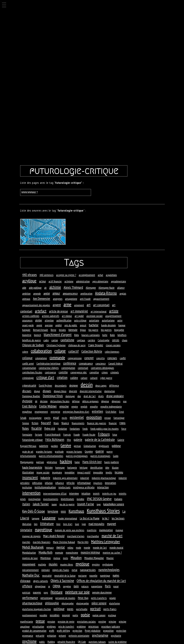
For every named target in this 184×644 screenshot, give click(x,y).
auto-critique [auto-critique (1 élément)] (80, 320)
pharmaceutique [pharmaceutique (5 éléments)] (32, 603)
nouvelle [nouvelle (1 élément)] (93, 576)
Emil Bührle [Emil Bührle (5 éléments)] (29, 406)
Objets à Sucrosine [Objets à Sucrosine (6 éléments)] (62, 581)
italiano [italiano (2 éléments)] (118, 499)
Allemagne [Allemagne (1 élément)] (91, 288)
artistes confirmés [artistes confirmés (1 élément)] (31, 316)
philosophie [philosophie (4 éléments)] (52, 603)
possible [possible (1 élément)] (43, 615)
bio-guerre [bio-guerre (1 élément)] (93, 330)
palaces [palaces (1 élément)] (85, 586)
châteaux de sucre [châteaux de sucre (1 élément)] (77, 345)
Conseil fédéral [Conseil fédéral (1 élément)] (115, 363)
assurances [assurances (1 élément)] (27, 320)
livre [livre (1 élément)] (58, 524)
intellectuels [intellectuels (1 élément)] (64, 487)
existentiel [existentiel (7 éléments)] (77, 417)
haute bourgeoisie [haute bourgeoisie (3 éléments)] (32, 467)
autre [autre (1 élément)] (120, 320)
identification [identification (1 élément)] (96, 468)
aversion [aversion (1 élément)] (49, 325)
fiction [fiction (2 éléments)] (35, 423)
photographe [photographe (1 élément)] (68, 603)
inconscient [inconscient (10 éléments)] (30, 477)
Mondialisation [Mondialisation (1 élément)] (29, 552)
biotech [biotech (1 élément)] (38, 335)
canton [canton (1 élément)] (55, 340)
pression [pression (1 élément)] (51, 621)
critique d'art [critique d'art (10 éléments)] (45, 377)
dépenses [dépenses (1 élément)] (116, 401)
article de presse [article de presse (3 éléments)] (58, 311)
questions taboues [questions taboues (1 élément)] (97, 642)
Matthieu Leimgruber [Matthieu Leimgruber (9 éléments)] (106, 542)
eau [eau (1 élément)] (125, 401)
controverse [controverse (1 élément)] (50, 372)
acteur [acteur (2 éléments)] (42, 281)
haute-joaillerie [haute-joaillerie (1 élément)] (112, 462)
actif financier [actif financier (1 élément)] (55, 281)
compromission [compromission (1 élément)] (75, 358)
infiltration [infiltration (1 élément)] (37, 483)
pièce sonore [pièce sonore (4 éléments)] (99, 603)
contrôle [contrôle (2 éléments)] (63, 372)
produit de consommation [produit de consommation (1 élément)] (34, 631)
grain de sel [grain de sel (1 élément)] (28, 452)
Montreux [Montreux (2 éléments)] (46, 558)
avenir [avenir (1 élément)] (39, 325)
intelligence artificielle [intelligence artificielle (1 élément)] (84, 487)
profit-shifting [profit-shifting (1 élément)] (63, 631)
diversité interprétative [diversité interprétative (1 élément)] (91, 391)
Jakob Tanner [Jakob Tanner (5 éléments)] (41, 504)
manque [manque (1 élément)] (119, 530)
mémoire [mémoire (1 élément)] (46, 570)
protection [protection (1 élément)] (121, 631)
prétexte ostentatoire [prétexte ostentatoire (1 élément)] (79, 636)
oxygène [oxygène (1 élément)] (67, 586)
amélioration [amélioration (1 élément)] (86, 293)
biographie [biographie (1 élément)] (119, 330)
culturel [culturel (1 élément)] (94, 378)
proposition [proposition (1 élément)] (108, 631)
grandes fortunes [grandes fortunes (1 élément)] (44, 452)
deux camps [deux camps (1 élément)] (101, 385)
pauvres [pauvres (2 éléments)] (37, 592)
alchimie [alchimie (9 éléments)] (55, 287)
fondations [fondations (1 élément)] (75, 429)
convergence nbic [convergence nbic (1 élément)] (79, 372)
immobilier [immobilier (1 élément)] (70, 472)
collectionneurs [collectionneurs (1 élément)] (112, 352)
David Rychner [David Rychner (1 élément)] (45, 385)
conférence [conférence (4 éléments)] (70, 363)
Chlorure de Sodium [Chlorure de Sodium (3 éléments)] (33, 345)
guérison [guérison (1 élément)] (40, 462)
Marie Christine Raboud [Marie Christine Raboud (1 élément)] (64, 542)
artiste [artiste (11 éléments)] (114, 311)
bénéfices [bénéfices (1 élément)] (122, 335)
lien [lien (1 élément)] (36, 524)
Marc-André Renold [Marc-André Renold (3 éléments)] (54, 536)
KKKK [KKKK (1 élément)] (63, 512)
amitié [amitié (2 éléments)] (47, 293)
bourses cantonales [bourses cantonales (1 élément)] (91, 335)
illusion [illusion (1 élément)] (115, 468)
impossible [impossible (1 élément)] (98, 472)
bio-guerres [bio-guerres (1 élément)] (106, 330)
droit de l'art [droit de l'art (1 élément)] (90, 396)
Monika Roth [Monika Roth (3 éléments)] (45, 552)
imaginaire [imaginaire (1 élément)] (57, 472)
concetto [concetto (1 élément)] (100, 358)
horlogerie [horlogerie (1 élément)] (72, 468)
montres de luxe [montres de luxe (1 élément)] (30, 558)
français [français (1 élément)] (67, 434)
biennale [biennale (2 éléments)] (73, 330)
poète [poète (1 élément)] (75, 615)
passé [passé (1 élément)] (116, 586)
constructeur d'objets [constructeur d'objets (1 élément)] (49, 368)
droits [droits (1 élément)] (101, 396)
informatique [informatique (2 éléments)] (84, 483)
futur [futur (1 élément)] (115, 434)
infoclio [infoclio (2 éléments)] (71, 483)
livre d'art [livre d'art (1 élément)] (68, 524)
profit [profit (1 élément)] (52, 631)
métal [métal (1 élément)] (74, 570)
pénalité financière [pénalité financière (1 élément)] (66, 642)
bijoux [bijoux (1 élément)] (83, 330)
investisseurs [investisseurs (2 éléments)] (67, 499)
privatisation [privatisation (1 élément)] (38, 626)
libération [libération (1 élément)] (27, 524)
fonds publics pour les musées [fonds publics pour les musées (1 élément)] (104, 429)
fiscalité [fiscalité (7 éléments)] (37, 428)
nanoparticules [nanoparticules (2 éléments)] (88, 570)
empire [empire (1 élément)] (75, 406)
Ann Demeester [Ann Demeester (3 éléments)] (42, 299)
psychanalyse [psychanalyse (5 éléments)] (100, 635)
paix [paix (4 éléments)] (76, 586)
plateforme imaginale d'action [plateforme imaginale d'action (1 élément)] (37, 609)
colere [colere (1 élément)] (25, 352)
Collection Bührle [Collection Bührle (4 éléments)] (92, 351)
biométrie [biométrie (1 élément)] (27, 335)
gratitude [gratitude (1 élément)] (59, 452)
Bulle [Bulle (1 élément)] (112, 335)
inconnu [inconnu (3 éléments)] (119, 472)
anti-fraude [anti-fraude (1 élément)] (85, 299)
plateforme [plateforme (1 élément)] (114, 603)
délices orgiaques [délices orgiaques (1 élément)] (90, 401)
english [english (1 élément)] (84, 406)
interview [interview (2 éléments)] (74, 493)
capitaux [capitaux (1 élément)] (81, 340)
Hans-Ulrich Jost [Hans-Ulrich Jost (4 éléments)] (92, 462)
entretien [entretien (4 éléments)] (97, 411)
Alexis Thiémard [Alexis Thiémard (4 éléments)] (73, 287)
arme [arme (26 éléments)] (67, 304)
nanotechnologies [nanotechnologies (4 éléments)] (109, 570)
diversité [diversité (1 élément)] (73, 391)
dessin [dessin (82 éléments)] (87, 385)
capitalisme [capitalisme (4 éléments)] (67, 340)
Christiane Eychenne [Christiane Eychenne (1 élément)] (56, 345)
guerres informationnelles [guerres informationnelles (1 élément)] (51, 456)
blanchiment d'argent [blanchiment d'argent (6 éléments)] (58, 335)
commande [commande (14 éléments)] (57, 358)
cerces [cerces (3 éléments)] (116, 340)
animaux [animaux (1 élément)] (26, 299)
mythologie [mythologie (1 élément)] (108, 564)
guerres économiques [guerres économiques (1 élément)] (100, 456)
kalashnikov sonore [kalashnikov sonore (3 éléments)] (114, 504)
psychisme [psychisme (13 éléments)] (29, 641)
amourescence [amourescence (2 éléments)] (70, 293)
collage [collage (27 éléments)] (60, 351)
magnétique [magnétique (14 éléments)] (43, 530)
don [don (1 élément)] (79, 396)
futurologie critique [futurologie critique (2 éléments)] (32, 440)
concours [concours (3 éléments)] (112, 358)
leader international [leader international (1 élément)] (68, 518)
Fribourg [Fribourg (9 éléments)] (104, 434)
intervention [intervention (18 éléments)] (31, 493)
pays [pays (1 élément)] (46, 592)
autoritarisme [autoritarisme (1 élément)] (108, 320)
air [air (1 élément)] (45, 288)
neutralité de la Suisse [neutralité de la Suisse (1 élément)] (65, 576)
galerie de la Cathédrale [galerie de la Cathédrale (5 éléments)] (100, 439)
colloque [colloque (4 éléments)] (27, 358)
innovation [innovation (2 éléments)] (110, 483)
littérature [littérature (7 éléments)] (47, 524)
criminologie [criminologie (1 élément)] (28, 378)
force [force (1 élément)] (124, 429)
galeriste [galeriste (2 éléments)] (44, 446)
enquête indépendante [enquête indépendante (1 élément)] (111, 406)
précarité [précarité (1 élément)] (40, 636)
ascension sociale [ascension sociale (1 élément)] (94, 316)
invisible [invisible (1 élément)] (80, 499)
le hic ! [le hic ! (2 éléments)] (106, 518)
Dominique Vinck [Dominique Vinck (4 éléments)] (53, 396)
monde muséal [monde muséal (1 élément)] (116, 548)
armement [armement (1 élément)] (79, 305)
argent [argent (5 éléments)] (57, 305)
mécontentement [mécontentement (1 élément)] (30, 570)
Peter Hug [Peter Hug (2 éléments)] (83, 598)
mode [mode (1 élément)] (79, 548)
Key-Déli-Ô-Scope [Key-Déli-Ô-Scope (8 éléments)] (34, 511)
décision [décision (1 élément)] (44, 401)
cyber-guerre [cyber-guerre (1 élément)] (106, 378)
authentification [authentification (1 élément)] (64, 320)
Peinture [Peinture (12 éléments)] (57, 592)
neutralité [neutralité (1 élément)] (47, 576)
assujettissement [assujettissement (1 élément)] (113, 316)
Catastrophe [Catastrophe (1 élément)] (104, 340)
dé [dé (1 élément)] (36, 401)
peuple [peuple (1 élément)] (113, 598)
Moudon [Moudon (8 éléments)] (76, 558)
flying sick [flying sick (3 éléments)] (50, 428)
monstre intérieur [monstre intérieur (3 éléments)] (90, 552)
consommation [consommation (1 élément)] (29, 368)
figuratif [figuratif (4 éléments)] (46, 423)
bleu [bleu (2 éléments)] (77, 335)
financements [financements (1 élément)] (78, 423)
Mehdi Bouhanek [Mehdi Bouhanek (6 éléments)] (33, 547)
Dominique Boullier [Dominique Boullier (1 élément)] (31, 396)
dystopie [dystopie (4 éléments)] (27, 401)
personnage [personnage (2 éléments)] (47, 598)
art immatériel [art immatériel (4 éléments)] (79, 311)
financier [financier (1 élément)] (113, 423)
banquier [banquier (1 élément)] (26, 330)
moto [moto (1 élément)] (65, 558)
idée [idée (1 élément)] (107, 468)
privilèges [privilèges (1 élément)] (51, 626)
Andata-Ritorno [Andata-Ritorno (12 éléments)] (106, 293)
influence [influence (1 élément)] (60, 483)
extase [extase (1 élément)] (108, 418)
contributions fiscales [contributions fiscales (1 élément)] (32, 372)
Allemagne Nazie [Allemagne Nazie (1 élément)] (107, 288)
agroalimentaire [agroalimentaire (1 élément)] (118, 281)
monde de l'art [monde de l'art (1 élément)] (100, 548)
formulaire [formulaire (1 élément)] (27, 434)
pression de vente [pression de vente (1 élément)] (66, 621)
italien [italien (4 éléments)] (26, 504)
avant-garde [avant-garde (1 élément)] (28, 325)
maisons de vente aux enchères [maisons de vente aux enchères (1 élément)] (69, 530)
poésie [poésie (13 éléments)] (85, 615)
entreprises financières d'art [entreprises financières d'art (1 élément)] (76, 412)
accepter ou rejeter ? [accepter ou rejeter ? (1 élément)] (66, 275)
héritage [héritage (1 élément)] (84, 468)
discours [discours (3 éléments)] (27, 391)
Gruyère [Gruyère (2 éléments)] (89, 451)
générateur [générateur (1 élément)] (52, 462)
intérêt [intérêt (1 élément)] (96, 493)
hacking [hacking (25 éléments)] (66, 461)
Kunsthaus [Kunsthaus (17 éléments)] (76, 511)
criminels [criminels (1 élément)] (115, 372)
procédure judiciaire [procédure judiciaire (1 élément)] (111, 626)
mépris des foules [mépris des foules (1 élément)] (61, 570)
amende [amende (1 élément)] (37, 293)
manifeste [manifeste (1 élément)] (92, 530)
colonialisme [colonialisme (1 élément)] (41, 358)
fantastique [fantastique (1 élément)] (119, 418)
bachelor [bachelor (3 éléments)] (94, 325)
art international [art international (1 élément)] (99, 311)
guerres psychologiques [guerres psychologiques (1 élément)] (77, 456)
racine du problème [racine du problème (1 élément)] (117, 642)
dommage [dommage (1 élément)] (70, 396)
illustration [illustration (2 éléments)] (28, 472)
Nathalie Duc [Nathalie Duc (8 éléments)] (31, 575)
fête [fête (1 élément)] (69, 440)
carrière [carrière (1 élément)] (91, 340)
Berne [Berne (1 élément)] (53, 330)
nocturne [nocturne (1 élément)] (82, 576)
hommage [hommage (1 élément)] (60, 468)
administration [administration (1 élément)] (83, 281)
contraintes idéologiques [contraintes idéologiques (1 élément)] (102, 368)
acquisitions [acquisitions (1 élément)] (111, 275)
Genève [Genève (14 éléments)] (66, 445)
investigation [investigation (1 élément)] (34, 499)
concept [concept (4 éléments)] (89, 358)
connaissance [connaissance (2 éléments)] (86, 363)
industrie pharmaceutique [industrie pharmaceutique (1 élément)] (104, 478)
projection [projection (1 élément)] (77, 631)
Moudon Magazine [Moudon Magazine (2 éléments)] (94, 558)
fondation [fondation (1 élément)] (62, 429)
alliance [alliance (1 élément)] (121, 288)
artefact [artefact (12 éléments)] (41, 311)
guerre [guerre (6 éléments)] (100, 451)
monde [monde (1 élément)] (87, 548)
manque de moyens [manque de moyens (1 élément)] (31, 536)
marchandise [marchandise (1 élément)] (93, 536)
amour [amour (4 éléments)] (56, 293)
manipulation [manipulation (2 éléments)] (106, 530)
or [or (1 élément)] (49, 586)
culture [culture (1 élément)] (84, 378)
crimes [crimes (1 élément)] (105, 372)
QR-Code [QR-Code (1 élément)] (82, 642)
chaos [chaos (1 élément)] (125, 340)
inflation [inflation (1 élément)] (49, 483)
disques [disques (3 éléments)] (47, 391)
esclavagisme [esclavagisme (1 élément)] (35, 418)
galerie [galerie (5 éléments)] (78, 439)
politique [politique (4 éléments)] (59, 609)
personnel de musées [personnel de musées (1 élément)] (65, 598)
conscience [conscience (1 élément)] (101, 363)
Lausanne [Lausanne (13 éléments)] (49, 518)
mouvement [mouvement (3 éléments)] (29, 564)
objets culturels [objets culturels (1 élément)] (41, 581)
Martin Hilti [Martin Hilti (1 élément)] (83, 542)
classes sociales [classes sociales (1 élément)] (113, 345)
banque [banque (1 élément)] (122, 325)
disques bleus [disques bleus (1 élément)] (60, 391)
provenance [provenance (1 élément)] (28, 636)
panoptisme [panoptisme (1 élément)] (97, 586)
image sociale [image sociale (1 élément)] (43, 472)
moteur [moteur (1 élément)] (57, 558)
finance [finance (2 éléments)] (65, 423)
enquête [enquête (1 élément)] (94, 406)
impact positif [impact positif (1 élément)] (84, 472)
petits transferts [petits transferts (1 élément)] (99, 598)
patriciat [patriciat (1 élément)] (26, 592)
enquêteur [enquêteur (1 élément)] (27, 412)
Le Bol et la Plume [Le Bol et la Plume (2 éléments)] (90, 518)
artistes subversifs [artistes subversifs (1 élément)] (51, 316)
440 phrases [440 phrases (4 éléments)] (30, 275)
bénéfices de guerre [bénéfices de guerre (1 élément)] (31, 340)
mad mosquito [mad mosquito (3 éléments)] (96, 524)
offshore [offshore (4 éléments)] (27, 586)
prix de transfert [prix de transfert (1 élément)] (66, 626)
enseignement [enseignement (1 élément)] (41, 412)
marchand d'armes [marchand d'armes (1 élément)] (76, 536)
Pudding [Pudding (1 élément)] (51, 642)
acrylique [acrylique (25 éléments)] (29, 281)
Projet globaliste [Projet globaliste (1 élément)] (93, 631)
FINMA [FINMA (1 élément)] (122, 423)
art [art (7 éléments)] (89, 305)
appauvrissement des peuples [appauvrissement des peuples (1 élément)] (36, 305)
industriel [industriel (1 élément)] (85, 478)
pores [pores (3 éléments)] (70, 609)
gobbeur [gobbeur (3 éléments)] (116, 446)
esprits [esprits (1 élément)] (47, 418)
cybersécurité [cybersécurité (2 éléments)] (29, 385)
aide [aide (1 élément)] (24, 288)
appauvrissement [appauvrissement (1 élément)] (101, 299)
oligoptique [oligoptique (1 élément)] (40, 586)
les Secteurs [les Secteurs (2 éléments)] (118, 518)
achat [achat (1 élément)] (100, 275)
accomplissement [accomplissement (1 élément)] (87, 275)
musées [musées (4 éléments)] (53, 564)
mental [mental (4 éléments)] (61, 547)
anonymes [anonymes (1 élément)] (58, 299)
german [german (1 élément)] (77, 446)
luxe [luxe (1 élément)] (77, 524)
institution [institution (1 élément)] (27, 487)
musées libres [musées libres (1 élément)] (67, 564)
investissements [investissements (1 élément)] (51, 499)
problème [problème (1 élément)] (81, 626)
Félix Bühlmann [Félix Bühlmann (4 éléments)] (55, 439)
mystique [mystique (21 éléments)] (82, 564)
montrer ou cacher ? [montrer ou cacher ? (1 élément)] (112, 552)
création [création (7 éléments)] (62, 377)
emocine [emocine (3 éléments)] (64, 406)
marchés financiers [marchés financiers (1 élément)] (42, 542)
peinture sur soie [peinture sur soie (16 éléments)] (77, 592)
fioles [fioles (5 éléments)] (25, 428)
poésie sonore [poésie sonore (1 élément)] (99, 615)
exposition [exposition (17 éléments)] (94, 417)
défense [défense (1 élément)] (76, 401)
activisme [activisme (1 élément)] (69, 281)
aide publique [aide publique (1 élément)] (35, 288)
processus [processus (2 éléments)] (94, 626)
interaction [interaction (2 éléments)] (103, 487)
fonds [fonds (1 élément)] (85, 429)
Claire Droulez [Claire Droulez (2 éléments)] (96, 345)
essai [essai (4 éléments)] (56, 417)
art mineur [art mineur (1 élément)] (67, 316)
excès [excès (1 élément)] (64, 418)
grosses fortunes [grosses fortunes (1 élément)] (74, 452)
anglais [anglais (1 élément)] (123, 293)
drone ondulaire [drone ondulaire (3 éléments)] (115, 396)
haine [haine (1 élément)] (77, 462)
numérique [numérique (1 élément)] (105, 576)
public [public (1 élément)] (42, 642)
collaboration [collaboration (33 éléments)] (41, 351)
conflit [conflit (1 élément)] (123, 358)
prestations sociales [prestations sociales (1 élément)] (86, 621)
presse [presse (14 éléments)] (40, 621)
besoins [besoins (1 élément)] (62, 330)
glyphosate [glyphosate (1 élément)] (104, 446)
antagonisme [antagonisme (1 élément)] (71, 299)
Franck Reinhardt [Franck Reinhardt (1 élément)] (53, 434)
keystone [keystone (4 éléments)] (53, 511)
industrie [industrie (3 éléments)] (45, 478)
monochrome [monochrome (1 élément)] (72, 552)
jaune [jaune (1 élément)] (54, 504)
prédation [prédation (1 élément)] (52, 636)
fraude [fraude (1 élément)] (77, 434)
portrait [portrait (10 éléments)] (95, 609)
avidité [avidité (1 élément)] (59, 325)
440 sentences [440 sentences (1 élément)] (46, 275)
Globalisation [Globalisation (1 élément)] (90, 446)
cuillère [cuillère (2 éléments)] (74, 378)
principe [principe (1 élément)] (112, 621)
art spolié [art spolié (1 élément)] (79, 316)
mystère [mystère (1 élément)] (96, 564)
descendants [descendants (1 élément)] (61, 385)
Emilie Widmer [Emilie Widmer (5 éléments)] (48, 406)
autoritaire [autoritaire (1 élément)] (94, 320)
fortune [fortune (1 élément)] (39, 434)
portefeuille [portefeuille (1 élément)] (82, 609)
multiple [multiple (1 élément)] (42, 564)
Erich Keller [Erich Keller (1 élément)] (111, 412)
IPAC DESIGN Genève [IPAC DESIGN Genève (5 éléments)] (99, 499)
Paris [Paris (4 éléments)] (108, 586)
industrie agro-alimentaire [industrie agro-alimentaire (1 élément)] (65, 478)
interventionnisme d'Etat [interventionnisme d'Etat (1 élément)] (55, 493)
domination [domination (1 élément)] (110, 391)
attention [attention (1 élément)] (49, 320)
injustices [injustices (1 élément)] (98, 483)
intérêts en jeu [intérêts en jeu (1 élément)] (109, 493)
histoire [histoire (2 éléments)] (49, 467)
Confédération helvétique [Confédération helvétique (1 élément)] (48, 363)
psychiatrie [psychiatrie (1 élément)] (116, 636)
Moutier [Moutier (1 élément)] (110, 558)
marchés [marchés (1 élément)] (26, 542)
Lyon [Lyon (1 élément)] (84, 524)
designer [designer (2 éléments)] (74, 385)
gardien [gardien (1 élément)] (54, 446)
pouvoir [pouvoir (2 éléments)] (66, 615)
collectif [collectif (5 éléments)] (74, 351)
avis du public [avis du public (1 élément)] (71, 325)
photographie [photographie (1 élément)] (83, 603)
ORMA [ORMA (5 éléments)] (57, 586)
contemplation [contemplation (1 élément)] (68, 368)
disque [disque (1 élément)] (37, 391)
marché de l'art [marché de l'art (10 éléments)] (112, 536)
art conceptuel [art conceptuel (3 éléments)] (101, 305)
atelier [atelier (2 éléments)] (39, 320)
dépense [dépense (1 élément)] (105, 401)
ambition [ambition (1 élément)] (26, 293)
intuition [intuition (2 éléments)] (86, 493)
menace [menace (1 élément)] (50, 548)
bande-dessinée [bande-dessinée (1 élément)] (108, 325)
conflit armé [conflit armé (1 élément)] (28, 363)
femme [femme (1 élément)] (26, 423)
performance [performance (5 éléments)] (30, 598)
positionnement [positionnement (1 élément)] (30, 615)
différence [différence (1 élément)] (114, 385)
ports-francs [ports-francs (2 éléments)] (110, 609)
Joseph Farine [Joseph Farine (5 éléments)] (86, 504)
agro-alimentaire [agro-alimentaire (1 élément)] (100, 281)
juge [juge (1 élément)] (99, 504)
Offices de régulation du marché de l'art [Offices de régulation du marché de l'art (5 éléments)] (101, 581)
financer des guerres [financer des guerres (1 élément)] (97, 423)
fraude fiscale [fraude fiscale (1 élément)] (89, 434)
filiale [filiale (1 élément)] (56, 423)
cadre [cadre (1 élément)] (46, 340)
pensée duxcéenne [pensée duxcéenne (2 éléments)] (102, 592)
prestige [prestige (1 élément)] (102, 621)
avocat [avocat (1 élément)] (83, 325)
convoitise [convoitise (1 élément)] (94, 372)
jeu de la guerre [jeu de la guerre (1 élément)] (67, 504)
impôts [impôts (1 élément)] (109, 472)
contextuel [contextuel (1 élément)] (83, 368)
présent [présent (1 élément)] (62, 636)
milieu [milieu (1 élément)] (70, 548)
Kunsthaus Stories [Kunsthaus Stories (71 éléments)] (103, 511)
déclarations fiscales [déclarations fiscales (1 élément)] (60, 401)
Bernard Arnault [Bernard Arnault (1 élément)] (41, 330)
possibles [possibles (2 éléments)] (55, 615)
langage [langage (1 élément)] (36, 518)
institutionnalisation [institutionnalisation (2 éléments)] (45, 487)
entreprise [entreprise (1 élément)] (55, 412)
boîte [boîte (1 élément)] (105, 335)
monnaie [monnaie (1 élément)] (59, 552)
